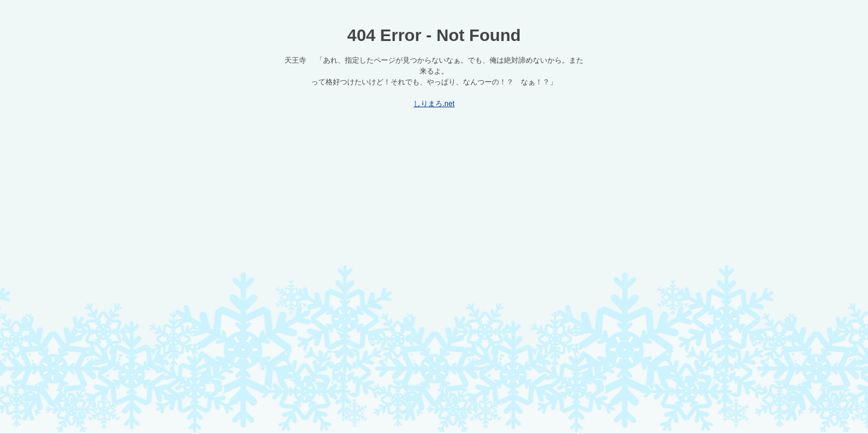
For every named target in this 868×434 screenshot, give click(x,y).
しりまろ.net (434, 104)
